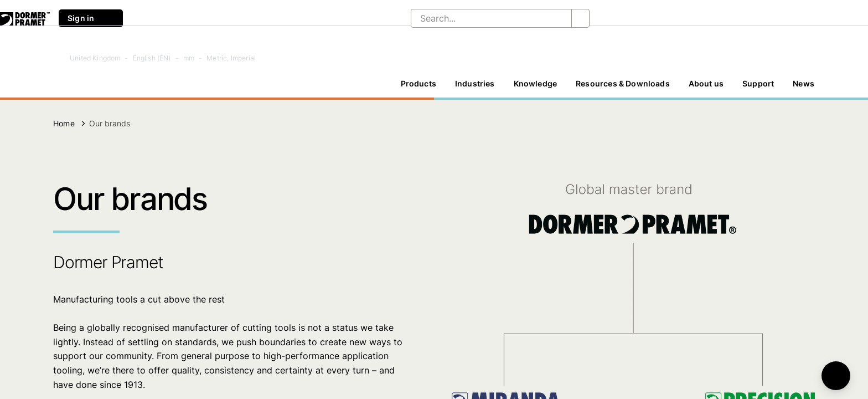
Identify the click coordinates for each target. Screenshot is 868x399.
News (804, 83)
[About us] (706, 84)
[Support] (758, 84)
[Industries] (475, 84)
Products (418, 83)
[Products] (418, 84)
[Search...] (482, 18)
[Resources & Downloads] (623, 84)
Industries (475, 83)
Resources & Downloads (623, 83)
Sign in (91, 18)
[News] (804, 84)
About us (706, 83)
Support (758, 83)
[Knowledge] (536, 84)
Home (64, 123)
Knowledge (536, 83)
